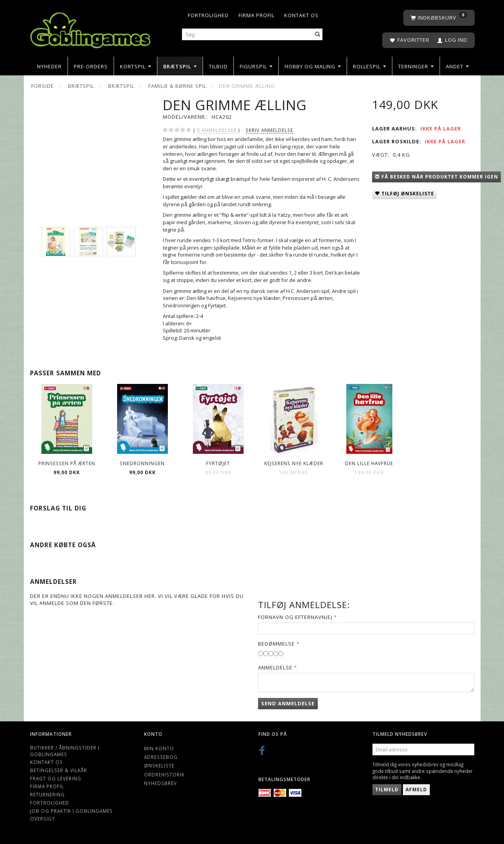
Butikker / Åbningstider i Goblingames (65, 751)
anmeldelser (217, 130)
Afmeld (416, 790)
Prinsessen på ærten (67, 463)
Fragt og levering (56, 778)
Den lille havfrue (369, 463)
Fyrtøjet (218, 463)
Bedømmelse (276, 644)
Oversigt (43, 819)
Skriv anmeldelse (269, 130)
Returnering (47, 794)
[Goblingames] (90, 28)
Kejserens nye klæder (294, 463)
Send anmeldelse (288, 703)
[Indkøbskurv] (439, 18)
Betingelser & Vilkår (59, 770)
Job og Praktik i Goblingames (71, 811)
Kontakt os (301, 15)
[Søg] (318, 35)
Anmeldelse (275, 667)
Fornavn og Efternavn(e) (295, 617)
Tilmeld (387, 790)
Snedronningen (142, 463)
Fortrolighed (208, 15)
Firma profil (256, 15)
